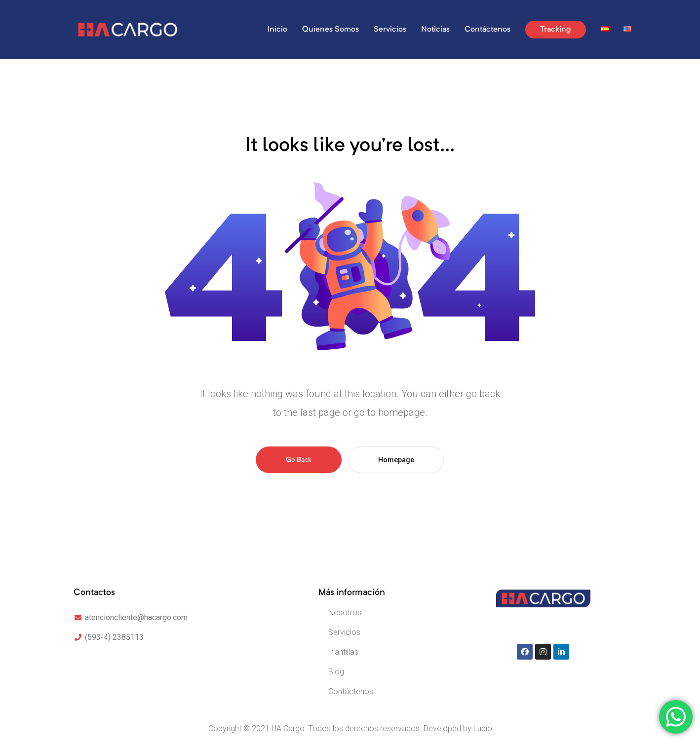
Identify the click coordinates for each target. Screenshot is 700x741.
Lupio (483, 728)
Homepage (396, 460)
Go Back (299, 460)
